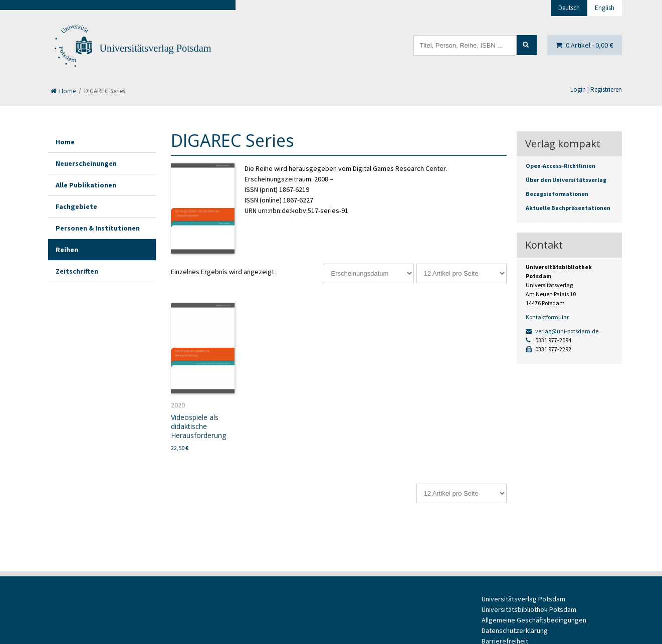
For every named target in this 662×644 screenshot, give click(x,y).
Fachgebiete (76, 206)
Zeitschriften (77, 271)
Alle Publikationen (86, 185)
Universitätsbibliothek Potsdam (529, 609)
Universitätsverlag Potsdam (156, 48)
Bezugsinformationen (557, 194)
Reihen (67, 250)
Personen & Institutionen (98, 228)
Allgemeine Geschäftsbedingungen (534, 620)
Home (63, 91)
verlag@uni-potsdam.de (562, 331)
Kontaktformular (547, 317)
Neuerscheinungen (86, 163)
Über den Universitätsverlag (566, 180)
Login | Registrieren (596, 89)
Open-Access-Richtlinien (561, 166)
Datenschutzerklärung (515, 630)
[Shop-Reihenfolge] (369, 273)
